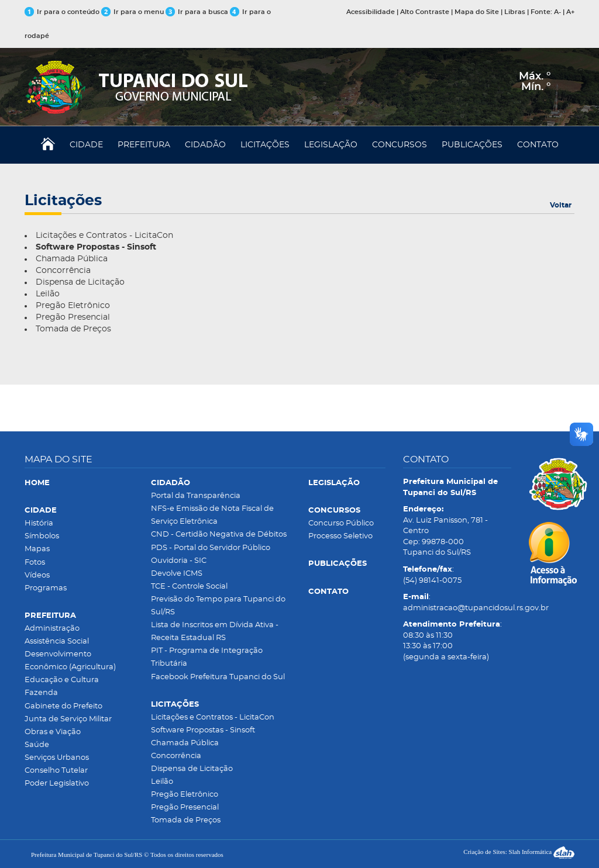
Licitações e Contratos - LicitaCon (104, 236)
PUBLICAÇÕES (472, 145)
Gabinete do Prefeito (63, 706)
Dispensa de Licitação (80, 282)
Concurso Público (341, 523)
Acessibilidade (371, 12)
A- (557, 12)
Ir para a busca (197, 12)
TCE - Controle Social (189, 587)
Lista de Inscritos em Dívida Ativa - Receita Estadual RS (215, 632)
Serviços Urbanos (57, 758)
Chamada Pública (72, 259)
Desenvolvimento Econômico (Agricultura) (70, 661)
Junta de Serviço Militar (68, 719)
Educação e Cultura (62, 680)
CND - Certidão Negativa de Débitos (219, 535)
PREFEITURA (144, 145)
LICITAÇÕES (265, 145)
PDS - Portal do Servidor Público (211, 548)
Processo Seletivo (340, 536)
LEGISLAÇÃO (331, 145)
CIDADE (86, 145)
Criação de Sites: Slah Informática (519, 852)
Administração (52, 629)
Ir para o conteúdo (62, 12)
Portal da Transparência (196, 496)
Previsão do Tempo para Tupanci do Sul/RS (218, 606)
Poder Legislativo (57, 784)
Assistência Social (57, 642)
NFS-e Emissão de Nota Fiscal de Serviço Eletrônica (212, 515)
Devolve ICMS (177, 574)
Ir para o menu (133, 12)
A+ (570, 12)
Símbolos (42, 536)
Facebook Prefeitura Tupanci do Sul (218, 677)
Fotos (35, 563)
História (39, 523)
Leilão (48, 294)
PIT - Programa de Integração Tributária (207, 657)
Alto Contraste (425, 12)
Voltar (561, 205)
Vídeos (37, 575)
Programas (46, 588)
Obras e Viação (53, 732)
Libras (515, 12)
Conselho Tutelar (56, 771)
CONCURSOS (400, 145)
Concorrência (63, 271)
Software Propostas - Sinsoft (203, 730)
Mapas (37, 549)
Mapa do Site (477, 12)
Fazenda (41, 693)
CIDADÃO (205, 145)
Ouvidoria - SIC (179, 561)
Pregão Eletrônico (73, 306)
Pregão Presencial (73, 317)
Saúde (37, 745)
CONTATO (538, 145)
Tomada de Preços (73, 329)
